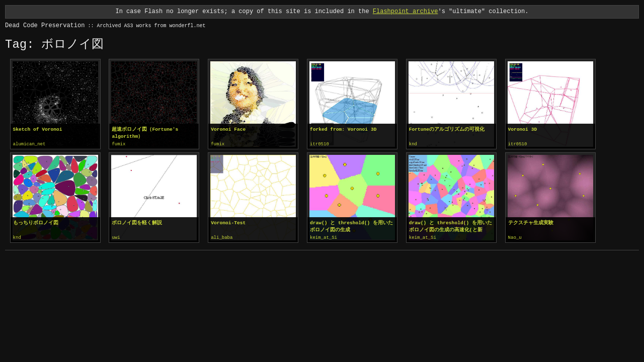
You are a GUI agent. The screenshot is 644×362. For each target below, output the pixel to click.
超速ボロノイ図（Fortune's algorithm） (145, 133)
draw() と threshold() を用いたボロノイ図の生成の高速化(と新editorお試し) (451, 226)
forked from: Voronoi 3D (343, 129)
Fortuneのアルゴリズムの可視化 (447, 129)
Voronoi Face (228, 129)
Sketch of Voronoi (38, 129)
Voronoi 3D (523, 129)
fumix (118, 144)
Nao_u (515, 237)
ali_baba (222, 237)
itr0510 (319, 144)
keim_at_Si (324, 237)
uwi (116, 237)
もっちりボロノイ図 (36, 222)
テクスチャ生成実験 (531, 222)
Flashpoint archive (406, 11)
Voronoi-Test (228, 222)
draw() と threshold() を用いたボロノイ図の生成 (351, 226)
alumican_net (29, 144)
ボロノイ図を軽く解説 (137, 222)
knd (413, 144)
